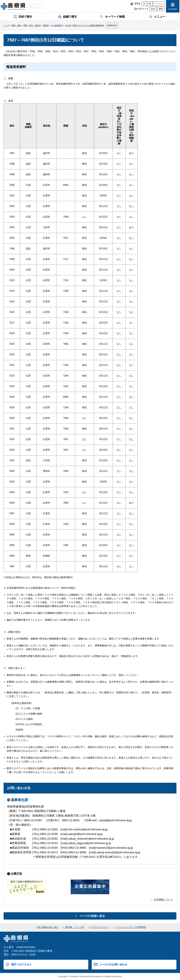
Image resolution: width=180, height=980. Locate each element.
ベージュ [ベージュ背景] (159, 4)
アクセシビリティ (100, 927)
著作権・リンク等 (75, 927)
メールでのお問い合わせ (113, 964)
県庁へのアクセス (21, 964)
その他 (68, 25)
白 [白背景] (144, 4)
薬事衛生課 (112, 25)
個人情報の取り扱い (48, 927)
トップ (6, 25)
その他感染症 (57, 25)
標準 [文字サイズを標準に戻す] (161, 9)
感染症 (46, 25)
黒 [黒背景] (150, 4)
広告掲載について (163, 899)
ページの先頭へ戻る (92, 916)
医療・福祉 (16, 25)
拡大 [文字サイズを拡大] (153, 9)
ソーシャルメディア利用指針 (131, 927)
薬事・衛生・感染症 (32, 25)
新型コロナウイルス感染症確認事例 (88, 25)
